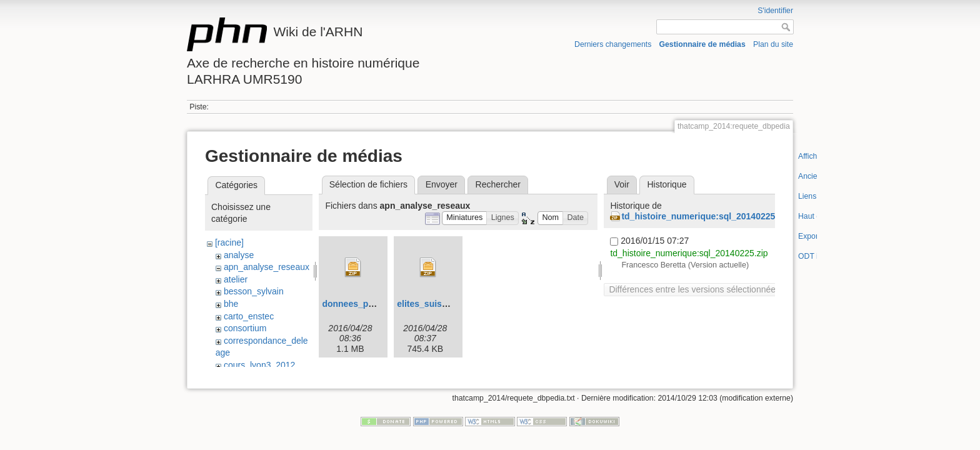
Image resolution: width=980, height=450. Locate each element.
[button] (465, 218)
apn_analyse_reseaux (267, 267)
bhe (231, 304)
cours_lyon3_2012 (259, 365)
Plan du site (773, 44)
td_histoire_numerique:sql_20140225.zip (705, 216)
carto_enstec (249, 316)
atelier (236, 279)
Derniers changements (613, 44)
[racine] (229, 242)
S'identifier (775, 11)
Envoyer (442, 184)
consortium (245, 328)
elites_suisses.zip (434, 304)
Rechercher (498, 184)
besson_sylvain (254, 291)
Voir (622, 184)
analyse (239, 255)
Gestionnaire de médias (702, 44)
